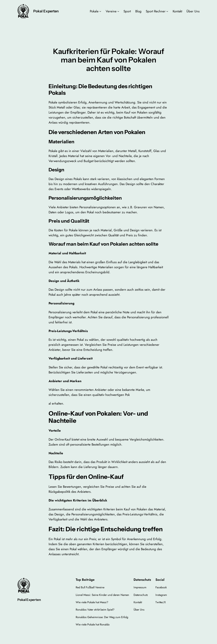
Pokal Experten (46, 11)
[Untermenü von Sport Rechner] (167, 11)
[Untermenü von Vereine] (118, 11)
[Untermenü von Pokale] (100, 11)
